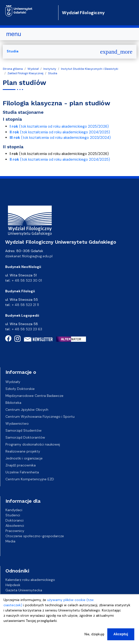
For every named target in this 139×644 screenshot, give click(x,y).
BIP (8, 595)
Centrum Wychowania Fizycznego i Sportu (40, 417)
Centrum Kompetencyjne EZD (30, 479)
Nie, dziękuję (94, 639)
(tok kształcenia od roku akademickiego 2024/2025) (60, 132)
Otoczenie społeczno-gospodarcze (35, 536)
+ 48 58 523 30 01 (27, 280)
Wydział (33, 69)
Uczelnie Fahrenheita (22, 472)
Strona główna (13, 69)
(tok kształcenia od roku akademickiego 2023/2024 (59, 138)
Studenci (13, 515)
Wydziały (13, 382)
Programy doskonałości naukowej (33, 444)
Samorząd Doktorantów (25, 437)
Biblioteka (13, 403)
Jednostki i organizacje (24, 458)
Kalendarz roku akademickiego (30, 580)
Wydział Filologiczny (83, 13)
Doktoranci (14, 520)
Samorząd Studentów (24, 430)
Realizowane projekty (23, 451)
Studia (53, 73)
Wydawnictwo (17, 423)
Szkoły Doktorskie (20, 389)
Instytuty (50, 69)
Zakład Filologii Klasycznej (25, 73)
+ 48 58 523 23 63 (27, 329)
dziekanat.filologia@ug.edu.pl (29, 256)
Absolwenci (15, 526)
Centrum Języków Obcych (27, 410)
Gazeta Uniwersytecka (24, 590)
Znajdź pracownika (21, 465)
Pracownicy (15, 531)
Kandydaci (14, 510)
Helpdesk (13, 585)
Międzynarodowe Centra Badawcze (34, 396)
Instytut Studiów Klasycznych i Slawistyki (90, 69)
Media (10, 541)
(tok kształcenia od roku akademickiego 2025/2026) (59, 126)
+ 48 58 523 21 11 (25, 305)
